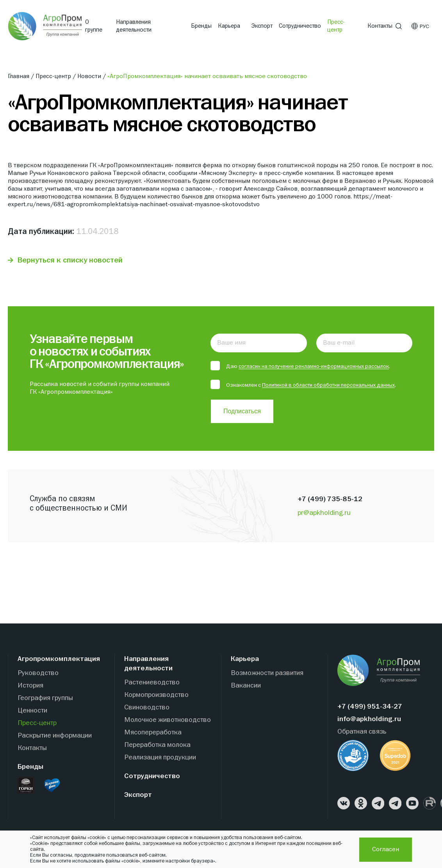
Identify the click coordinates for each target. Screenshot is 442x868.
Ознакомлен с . (303, 385)
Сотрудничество (300, 26)
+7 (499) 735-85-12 (330, 499)
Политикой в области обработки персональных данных (328, 385)
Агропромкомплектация (59, 659)
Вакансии (246, 686)
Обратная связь (362, 732)
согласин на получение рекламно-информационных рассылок (314, 366)
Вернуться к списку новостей (70, 260)
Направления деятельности (134, 26)
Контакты (380, 26)
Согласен (386, 850)
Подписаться (242, 411)
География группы (45, 698)
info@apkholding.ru (369, 719)
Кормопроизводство (156, 695)
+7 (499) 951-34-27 (370, 707)
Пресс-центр (336, 26)
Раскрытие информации (55, 736)
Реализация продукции (160, 758)
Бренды (201, 26)
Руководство (38, 673)
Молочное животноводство (168, 720)
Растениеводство (152, 683)
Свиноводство (147, 708)
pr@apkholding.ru (324, 513)
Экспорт (262, 26)
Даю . (300, 366)
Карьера (229, 26)
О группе (94, 26)
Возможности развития (267, 673)
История (30, 686)
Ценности (32, 711)
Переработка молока (157, 745)
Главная (20, 77)
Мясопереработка (153, 733)
